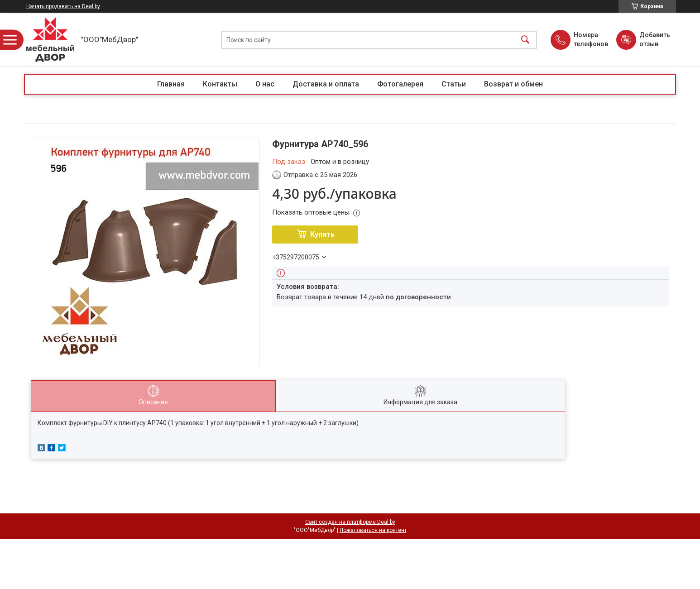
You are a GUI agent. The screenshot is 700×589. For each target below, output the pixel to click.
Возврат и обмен (513, 84)
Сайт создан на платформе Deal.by (350, 522)
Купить (322, 234)
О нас (265, 84)
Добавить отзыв (654, 39)
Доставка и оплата (326, 84)
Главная (171, 84)
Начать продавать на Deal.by (63, 6)
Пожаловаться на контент (373, 530)
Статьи (454, 84)
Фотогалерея (400, 84)
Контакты (220, 84)
